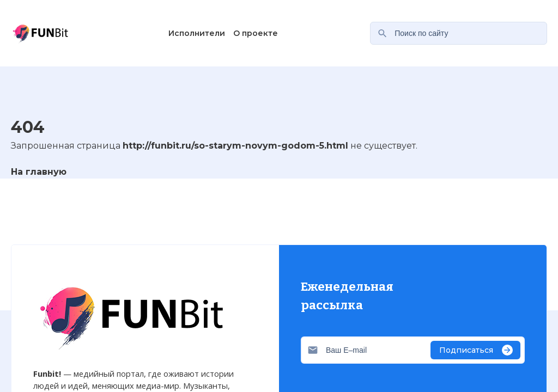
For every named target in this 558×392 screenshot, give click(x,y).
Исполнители (197, 33)
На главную (39, 172)
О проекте (256, 33)
